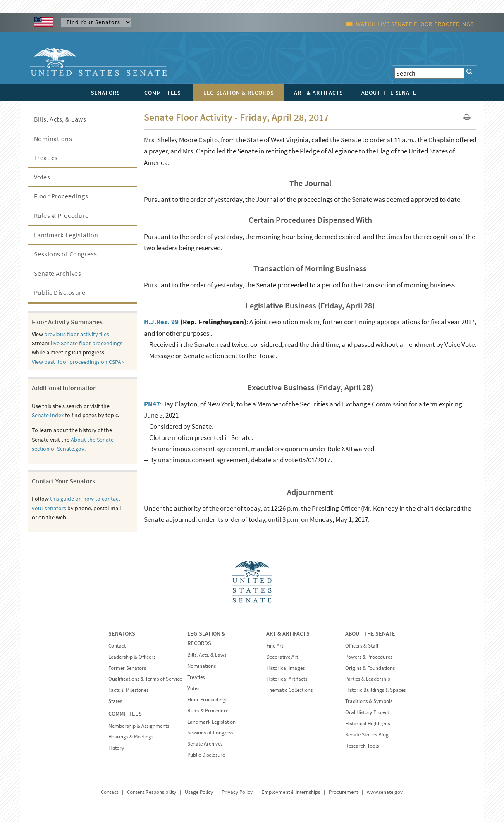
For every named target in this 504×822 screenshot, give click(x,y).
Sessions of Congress (66, 254)
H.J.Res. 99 (161, 322)
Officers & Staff (362, 646)
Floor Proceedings (61, 196)
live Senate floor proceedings (87, 343)
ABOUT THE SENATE (370, 633)
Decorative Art (282, 657)
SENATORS (122, 633)
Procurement (343, 792)
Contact (117, 646)
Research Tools (362, 746)
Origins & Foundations (370, 668)
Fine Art (275, 646)
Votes (42, 177)
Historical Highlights (368, 723)
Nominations (53, 139)
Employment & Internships (291, 792)
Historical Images (285, 668)
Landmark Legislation (66, 235)
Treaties (46, 158)
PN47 (152, 404)
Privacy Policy (237, 792)
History (116, 748)
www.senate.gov (385, 792)
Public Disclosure (60, 292)
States (115, 701)
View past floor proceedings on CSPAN (78, 362)
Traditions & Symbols (369, 701)
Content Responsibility (152, 792)
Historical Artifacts (287, 679)
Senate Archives (58, 273)
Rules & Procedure (61, 215)
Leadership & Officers (132, 657)
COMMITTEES (125, 714)
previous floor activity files (77, 334)
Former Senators (127, 668)
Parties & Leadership (368, 679)
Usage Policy (199, 792)
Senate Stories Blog (367, 735)
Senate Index (48, 415)
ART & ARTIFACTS (288, 633)
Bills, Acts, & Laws (60, 119)
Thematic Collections (289, 690)
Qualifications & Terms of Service (145, 679)
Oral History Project (367, 712)
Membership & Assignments (139, 726)
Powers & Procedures (369, 657)
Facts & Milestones (128, 690)
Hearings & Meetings (131, 737)
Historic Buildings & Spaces (375, 690)
